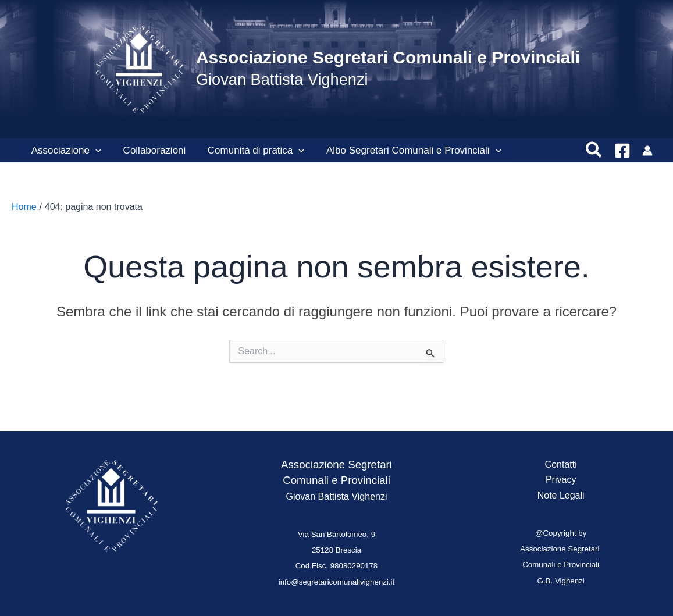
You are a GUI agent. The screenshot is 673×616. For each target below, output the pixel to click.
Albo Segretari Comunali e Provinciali (407, 151)
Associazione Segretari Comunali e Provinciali (388, 57)
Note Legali (561, 495)
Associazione (65, 151)
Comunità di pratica (251, 151)
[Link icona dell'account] (647, 151)
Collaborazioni (151, 150)
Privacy (561, 480)
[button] (94, 151)
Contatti (561, 464)
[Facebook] (622, 151)
